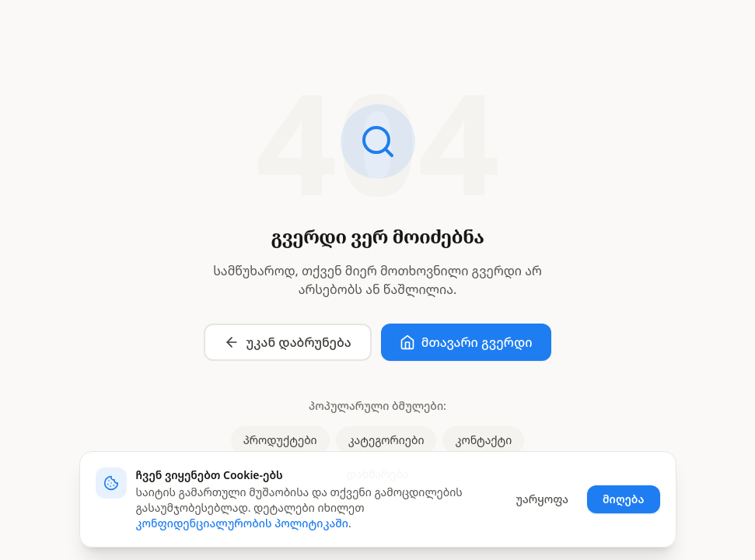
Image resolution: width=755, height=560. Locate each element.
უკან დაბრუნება (287, 342)
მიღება (624, 499)
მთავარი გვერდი (466, 342)
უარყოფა (542, 499)
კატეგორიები (386, 440)
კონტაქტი (483, 440)
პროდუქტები (280, 440)
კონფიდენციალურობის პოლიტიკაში (243, 523)
